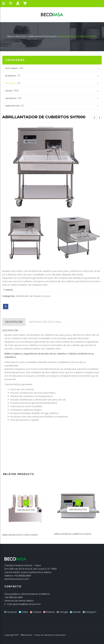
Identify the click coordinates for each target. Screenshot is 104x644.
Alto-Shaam (11, 68)
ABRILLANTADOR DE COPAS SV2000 (20, 535)
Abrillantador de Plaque (43, 36)
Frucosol (21, 36)
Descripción (14, 322)
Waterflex (11, 98)
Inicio (10, 36)
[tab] (14, 322)
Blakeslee (11, 76)
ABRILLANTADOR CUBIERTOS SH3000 (73, 534)
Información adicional (45, 322)
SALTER (9, 91)
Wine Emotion (12, 106)
